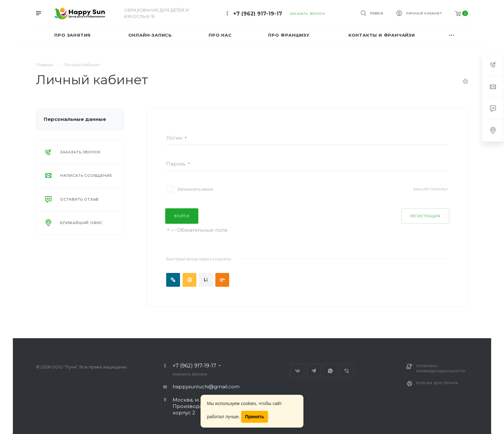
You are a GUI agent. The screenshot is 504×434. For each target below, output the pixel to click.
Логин (176, 138)
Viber (347, 371)
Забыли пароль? (431, 189)
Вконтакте (297, 371)
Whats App (330, 371)
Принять (254, 417)
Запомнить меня (195, 189)
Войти (182, 216)
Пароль (178, 164)
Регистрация (425, 216)
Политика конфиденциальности (441, 369)
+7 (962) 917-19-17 (258, 14)
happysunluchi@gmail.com (206, 387)
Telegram (314, 371)
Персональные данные (75, 119)
